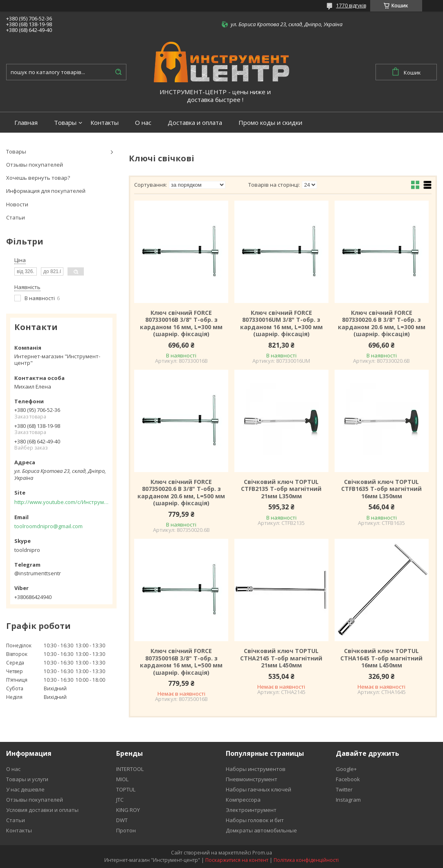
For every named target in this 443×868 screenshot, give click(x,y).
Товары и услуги (27, 779)
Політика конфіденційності (306, 860)
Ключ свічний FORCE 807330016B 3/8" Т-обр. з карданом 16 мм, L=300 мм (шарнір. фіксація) (181, 323)
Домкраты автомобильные (261, 830)
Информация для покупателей (46, 191)
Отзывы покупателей (35, 165)
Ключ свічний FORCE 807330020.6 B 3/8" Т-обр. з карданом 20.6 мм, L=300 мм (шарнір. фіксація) (382, 323)
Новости (17, 204)
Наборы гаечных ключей (259, 789)
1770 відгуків (351, 6)
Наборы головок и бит (255, 820)
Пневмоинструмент (252, 779)
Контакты (105, 123)
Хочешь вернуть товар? (38, 178)
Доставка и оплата (195, 123)
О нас (143, 123)
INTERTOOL (130, 769)
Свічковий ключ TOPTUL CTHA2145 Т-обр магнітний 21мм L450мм (281, 658)
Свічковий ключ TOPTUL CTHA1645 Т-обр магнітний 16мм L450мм (381, 658)
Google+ (346, 769)
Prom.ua (262, 853)
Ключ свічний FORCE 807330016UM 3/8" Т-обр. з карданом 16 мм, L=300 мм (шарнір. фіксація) (281, 323)
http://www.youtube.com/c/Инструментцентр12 (61, 502)
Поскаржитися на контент (237, 860)
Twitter (344, 789)
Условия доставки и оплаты (42, 810)
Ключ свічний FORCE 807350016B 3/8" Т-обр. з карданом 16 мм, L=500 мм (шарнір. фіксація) (181, 662)
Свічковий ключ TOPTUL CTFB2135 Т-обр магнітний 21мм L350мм (281, 489)
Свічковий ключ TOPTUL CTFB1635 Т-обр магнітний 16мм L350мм (381, 489)
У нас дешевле (25, 789)
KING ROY (128, 810)
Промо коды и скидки (270, 123)
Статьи (16, 217)
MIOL (122, 779)
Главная (26, 123)
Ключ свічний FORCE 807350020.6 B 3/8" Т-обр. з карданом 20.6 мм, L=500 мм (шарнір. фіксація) (181, 493)
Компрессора (243, 800)
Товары (65, 123)
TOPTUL (126, 789)
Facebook (348, 779)
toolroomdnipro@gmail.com (48, 526)
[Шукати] (118, 72)
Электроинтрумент (251, 810)
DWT (122, 820)
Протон (126, 830)
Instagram (348, 800)
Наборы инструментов (256, 769)
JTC (120, 800)
